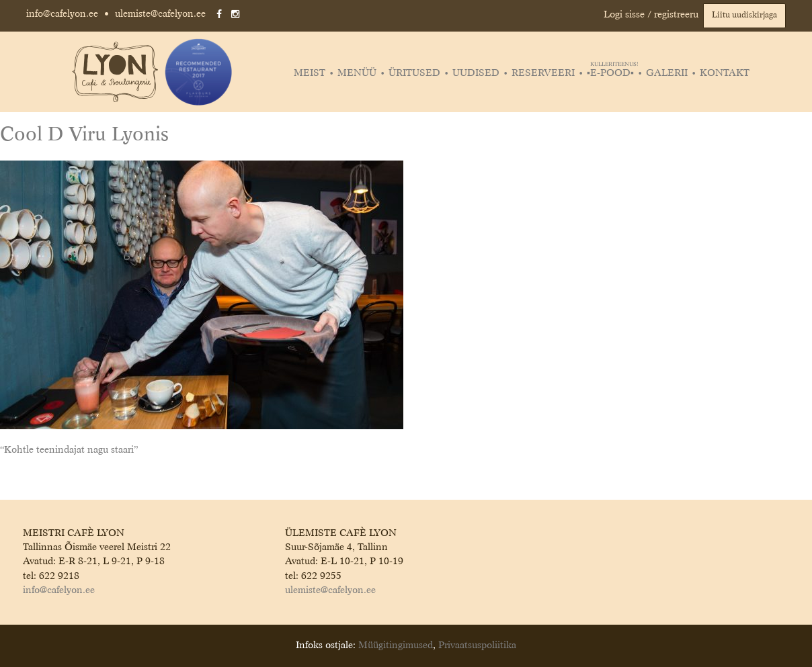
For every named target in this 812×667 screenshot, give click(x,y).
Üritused (414, 73)
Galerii (667, 73)
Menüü (357, 73)
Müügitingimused (396, 646)
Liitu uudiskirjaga (744, 15)
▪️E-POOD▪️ (612, 73)
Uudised (476, 73)
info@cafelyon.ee (62, 14)
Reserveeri (543, 73)
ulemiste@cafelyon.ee (160, 14)
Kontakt (725, 73)
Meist (310, 73)
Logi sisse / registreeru (651, 15)
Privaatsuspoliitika (477, 646)
